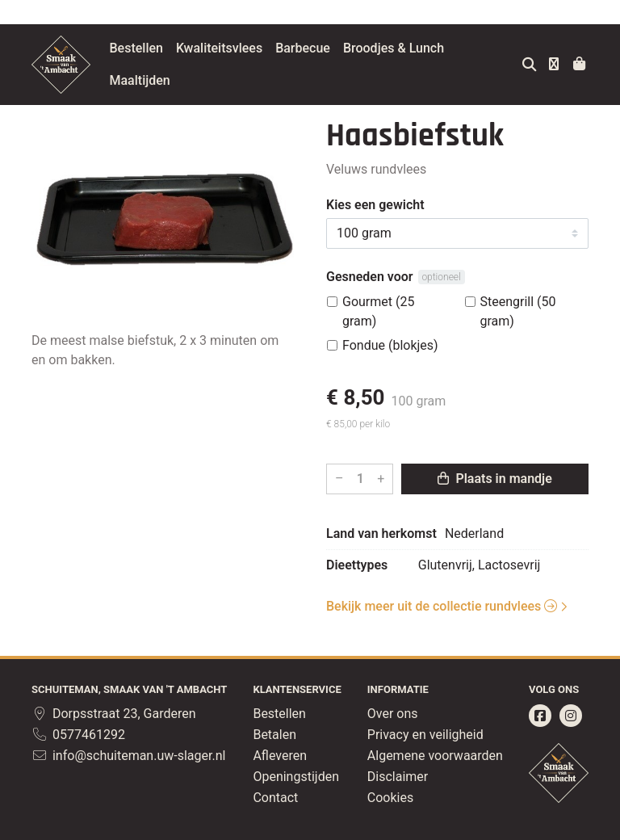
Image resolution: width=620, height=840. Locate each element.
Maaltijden (178, 80)
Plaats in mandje (494, 479)
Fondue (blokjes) (390, 345)
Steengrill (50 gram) (518, 311)
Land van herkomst (381, 533)
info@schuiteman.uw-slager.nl (128, 756)
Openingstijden (296, 777)
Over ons (393, 714)
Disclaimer (398, 777)
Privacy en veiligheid (425, 735)
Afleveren (280, 756)
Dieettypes (357, 565)
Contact (275, 798)
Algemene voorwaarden (435, 756)
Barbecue (341, 48)
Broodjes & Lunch (431, 48)
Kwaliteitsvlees (257, 48)
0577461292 (78, 735)
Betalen (274, 735)
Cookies (390, 798)
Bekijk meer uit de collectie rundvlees (442, 606)
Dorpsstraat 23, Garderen (114, 714)
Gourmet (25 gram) (378, 311)
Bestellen (174, 48)
